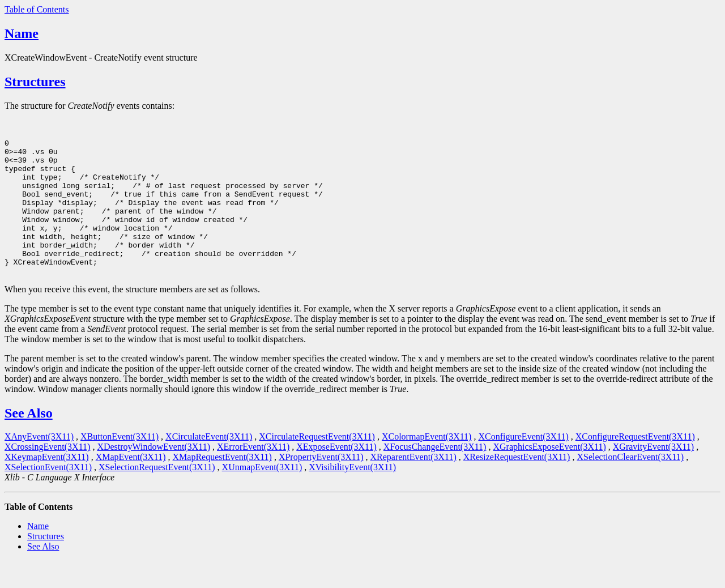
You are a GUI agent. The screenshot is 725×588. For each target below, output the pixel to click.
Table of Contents (37, 9)
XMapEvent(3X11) (131, 484)
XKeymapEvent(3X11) (47, 484)
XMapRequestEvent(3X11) (222, 484)
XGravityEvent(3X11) (653, 474)
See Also (29, 440)
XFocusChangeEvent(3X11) (435, 474)
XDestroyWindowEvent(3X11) (153, 474)
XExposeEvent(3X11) (336, 474)
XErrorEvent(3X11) (253, 474)
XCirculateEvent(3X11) (209, 464)
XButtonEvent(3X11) (120, 464)
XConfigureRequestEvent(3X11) (635, 464)
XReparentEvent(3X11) (413, 484)
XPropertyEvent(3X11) (321, 484)
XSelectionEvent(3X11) (48, 494)
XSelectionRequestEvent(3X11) (157, 494)
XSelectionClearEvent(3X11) (630, 484)
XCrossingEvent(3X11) (47, 474)
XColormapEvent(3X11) (427, 464)
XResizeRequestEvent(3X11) (517, 484)
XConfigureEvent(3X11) (523, 464)
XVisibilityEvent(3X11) (352, 494)
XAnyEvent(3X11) (39, 464)
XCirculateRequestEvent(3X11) (317, 464)
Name (22, 33)
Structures (35, 82)
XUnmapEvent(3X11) (262, 494)
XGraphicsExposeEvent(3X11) (549, 474)
